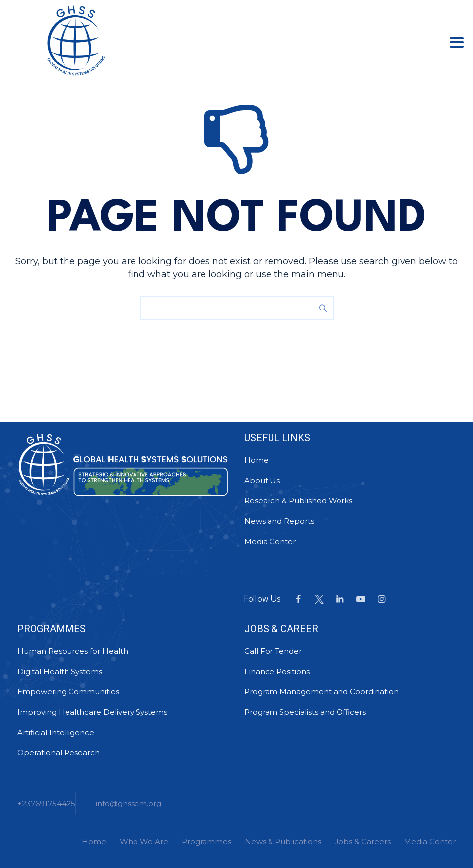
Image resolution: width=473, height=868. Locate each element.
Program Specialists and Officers (305, 712)
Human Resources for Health (73, 651)
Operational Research (59, 753)
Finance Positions (277, 671)
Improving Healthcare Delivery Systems (92, 712)
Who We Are (144, 841)
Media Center (270, 541)
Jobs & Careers (363, 841)
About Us (262, 480)
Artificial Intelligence (56, 732)
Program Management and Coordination (321, 692)
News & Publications (283, 841)
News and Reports (279, 521)
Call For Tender (273, 651)
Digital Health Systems (60, 671)
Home (256, 460)
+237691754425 (46, 803)
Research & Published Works (298, 501)
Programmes (206, 841)
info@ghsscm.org (129, 803)
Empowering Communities (68, 692)
